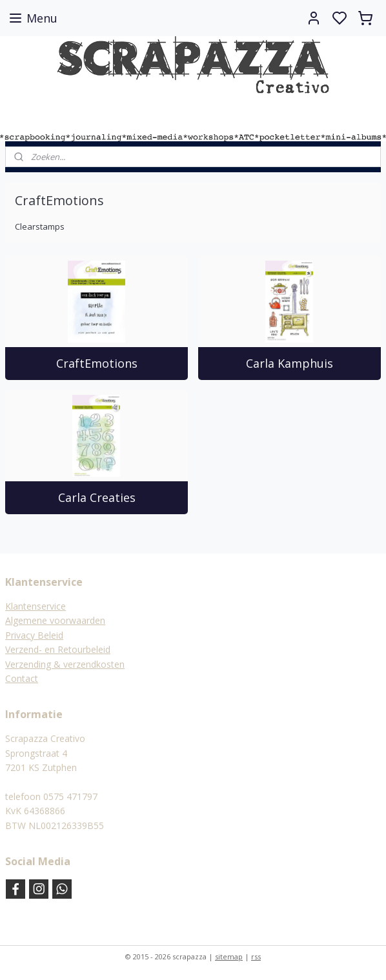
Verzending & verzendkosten (65, 664)
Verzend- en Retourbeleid (58, 649)
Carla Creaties (97, 497)
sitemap (229, 956)
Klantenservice (36, 606)
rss (256, 956)
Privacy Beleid (34, 635)
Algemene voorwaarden (55, 620)
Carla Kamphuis (289, 363)
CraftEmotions (97, 363)
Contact (22, 678)
